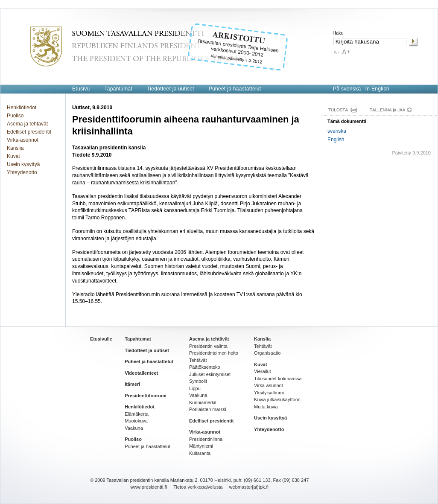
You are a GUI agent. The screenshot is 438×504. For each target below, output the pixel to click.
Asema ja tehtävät (27, 124)
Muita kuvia (266, 407)
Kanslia (15, 148)
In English (377, 89)
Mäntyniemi (201, 446)
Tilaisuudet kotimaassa (278, 379)
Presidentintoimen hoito (214, 353)
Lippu (195, 388)
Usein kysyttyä (23, 164)
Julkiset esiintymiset (210, 374)
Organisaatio (267, 353)
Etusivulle (101, 339)
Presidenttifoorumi (146, 396)
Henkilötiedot (22, 108)
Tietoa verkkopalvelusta (198, 487)
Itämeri (132, 384)
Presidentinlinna (206, 439)
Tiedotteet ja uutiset (171, 89)
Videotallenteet (141, 373)
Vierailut (263, 371)
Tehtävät (198, 360)
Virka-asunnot (23, 140)
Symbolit (198, 381)
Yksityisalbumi (269, 393)
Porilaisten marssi (208, 409)
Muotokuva (136, 421)
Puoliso (15, 116)
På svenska (347, 89)
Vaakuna (134, 428)
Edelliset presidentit (29, 132)
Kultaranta (200, 453)
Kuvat (13, 156)
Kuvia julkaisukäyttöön (277, 399)
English (336, 140)
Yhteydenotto (22, 172)
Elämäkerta (137, 414)
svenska (337, 131)
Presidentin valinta (208, 346)
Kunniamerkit (203, 402)
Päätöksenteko (205, 367)
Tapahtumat (118, 89)
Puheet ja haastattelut (235, 89)
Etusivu (81, 89)
